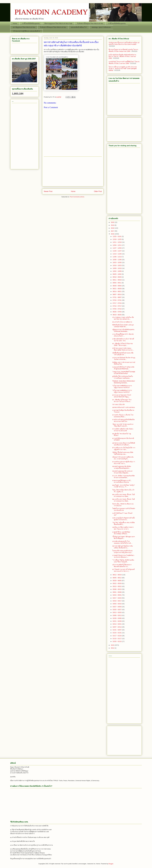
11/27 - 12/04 (117, 248)
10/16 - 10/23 (117, 265)
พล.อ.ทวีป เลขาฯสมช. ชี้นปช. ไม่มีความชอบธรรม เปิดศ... (123, 495)
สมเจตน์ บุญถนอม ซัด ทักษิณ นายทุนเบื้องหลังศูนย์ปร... (122, 467)
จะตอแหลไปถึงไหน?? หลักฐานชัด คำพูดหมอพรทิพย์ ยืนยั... (123, 368)
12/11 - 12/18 (117, 242)
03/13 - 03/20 (117, 612)
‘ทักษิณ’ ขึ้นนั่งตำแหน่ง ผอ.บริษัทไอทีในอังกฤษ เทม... (123, 453)
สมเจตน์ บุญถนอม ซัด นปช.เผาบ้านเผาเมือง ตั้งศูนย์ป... (122, 472)
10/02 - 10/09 (117, 271)
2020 (113, 222)
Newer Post (48, 191)
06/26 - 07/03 (117, 312)
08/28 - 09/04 (117, 286)
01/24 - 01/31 (117, 633)
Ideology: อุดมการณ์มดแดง (101, 27)
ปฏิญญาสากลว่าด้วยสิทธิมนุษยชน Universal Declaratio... (123, 330)
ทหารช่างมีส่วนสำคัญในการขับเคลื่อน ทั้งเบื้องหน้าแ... (123, 547)
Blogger (111, 864)
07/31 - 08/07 (117, 297)
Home (15, 23)
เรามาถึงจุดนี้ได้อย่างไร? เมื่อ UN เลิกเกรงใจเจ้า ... (123, 335)
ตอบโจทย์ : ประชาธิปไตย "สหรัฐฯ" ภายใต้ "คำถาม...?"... (124, 486)
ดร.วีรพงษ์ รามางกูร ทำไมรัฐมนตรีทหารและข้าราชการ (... (123, 570)
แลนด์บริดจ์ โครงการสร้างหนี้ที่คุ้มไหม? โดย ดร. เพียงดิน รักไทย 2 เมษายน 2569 (124, 62)
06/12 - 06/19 (117, 575)
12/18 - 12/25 (117, 239)
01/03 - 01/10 (117, 641)
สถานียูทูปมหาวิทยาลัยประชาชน (24, 27)
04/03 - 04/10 (117, 604)
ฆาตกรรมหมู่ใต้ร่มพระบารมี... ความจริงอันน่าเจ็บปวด (122, 481)
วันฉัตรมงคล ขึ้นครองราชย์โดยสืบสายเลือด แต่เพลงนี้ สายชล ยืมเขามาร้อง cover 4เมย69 (124, 43)
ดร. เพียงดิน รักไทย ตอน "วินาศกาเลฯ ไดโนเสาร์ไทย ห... (122, 401)
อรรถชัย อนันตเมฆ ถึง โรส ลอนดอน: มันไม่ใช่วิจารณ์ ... (122, 542)
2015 (113, 645)
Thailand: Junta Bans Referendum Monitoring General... (124, 382)
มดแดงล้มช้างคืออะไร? (79, 27)
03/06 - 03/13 (117, 615)
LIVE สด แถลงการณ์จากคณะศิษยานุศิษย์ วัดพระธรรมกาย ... (123, 349)
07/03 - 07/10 (117, 309)
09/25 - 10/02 (117, 274)
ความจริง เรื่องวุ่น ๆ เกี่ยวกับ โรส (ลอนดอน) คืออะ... (123, 416)
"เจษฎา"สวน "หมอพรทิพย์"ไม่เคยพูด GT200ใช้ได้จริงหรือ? (124, 373)
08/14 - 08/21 (117, 291)
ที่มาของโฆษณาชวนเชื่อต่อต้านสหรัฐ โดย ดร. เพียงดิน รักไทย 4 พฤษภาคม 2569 (124, 50)
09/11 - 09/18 (117, 280)
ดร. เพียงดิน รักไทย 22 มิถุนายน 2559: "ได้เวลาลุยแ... (123, 344)
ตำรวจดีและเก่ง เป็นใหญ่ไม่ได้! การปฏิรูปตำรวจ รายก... (124, 449)
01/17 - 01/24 (117, 636)
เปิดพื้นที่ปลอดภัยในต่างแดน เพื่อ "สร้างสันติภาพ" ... (123, 354)
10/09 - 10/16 (117, 268)
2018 (113, 228)
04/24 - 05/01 (117, 595)
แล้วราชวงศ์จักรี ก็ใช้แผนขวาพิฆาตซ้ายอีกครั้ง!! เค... (122, 566)
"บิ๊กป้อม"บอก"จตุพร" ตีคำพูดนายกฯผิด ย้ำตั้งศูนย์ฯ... (124, 538)
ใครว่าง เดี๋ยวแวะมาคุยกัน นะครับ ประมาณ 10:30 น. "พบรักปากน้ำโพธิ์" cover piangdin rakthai (123, 69)
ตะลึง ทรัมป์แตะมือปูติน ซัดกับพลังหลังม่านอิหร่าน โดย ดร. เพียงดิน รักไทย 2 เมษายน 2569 (122, 56)
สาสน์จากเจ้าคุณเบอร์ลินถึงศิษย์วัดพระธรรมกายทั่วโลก (123, 420)
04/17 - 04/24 (117, 598)
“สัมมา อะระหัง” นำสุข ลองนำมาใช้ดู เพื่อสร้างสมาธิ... (123, 425)
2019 (113, 225)
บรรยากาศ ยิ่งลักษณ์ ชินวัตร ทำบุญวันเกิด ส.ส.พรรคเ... (124, 359)
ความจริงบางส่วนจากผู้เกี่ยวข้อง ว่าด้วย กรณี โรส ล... (124, 463)
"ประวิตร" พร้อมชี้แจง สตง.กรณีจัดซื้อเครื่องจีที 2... (123, 523)
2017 (113, 231)
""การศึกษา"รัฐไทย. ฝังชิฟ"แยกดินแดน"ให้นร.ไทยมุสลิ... (123, 561)
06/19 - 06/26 (117, 315)
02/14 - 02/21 (117, 624)
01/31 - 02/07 (117, 630)
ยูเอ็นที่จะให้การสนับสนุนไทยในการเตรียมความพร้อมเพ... (123, 377)
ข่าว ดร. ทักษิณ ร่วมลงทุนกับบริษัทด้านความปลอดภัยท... (123, 477)
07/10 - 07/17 (117, 306)
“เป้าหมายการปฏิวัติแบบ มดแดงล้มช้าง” (27, 31)
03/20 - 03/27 (117, 610)
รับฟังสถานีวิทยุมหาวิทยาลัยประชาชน (90, 23)
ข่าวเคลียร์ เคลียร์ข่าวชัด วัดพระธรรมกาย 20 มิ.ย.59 (123, 430)
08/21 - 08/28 (117, 289)
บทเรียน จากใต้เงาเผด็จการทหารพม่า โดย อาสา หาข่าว (123, 528)
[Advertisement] (73, 171)
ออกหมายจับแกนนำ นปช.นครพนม (124, 407)
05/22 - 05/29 (117, 583)
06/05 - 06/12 (117, 578)
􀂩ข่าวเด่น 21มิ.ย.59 (118, 404)
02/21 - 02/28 (117, 621)
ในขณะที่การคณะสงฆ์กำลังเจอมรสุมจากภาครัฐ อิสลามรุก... (122, 552)
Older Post (98, 191)
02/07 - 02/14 (117, 627)
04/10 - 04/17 (117, 601)
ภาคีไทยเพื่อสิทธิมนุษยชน (31, 23)
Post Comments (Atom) (77, 197)
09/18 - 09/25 (117, 277)
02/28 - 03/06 (117, 618)
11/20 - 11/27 (117, 251)
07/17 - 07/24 (117, 303)
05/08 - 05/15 (117, 589)
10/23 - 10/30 (117, 262)
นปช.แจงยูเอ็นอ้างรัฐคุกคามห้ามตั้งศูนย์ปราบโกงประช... (124, 519)
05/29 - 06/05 (117, 581)
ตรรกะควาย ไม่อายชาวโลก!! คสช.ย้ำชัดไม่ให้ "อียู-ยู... (122, 396)
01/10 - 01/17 (117, 639)
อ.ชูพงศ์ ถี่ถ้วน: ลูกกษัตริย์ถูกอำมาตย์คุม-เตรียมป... (121, 533)
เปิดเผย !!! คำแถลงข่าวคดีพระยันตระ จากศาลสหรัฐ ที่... (123, 458)
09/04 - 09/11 (117, 283)
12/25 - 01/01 (117, 236)
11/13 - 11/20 (117, 254)
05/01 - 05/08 (117, 592)
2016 (113, 234)
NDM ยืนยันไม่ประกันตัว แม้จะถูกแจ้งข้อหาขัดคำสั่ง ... (123, 326)
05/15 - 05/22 (117, 586)
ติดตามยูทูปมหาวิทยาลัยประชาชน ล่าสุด (58, 23)
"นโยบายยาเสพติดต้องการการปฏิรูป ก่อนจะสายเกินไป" (122, 387)
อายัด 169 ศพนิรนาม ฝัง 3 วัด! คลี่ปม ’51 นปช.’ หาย (123, 340)
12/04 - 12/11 (117, 245)
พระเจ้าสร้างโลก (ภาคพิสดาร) (122, 322)
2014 (113, 648)
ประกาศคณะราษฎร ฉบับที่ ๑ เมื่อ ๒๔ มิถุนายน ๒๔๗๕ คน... (123, 318)
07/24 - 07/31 (117, 300)
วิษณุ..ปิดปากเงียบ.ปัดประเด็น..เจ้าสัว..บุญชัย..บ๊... (123, 491)
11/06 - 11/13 (117, 257)
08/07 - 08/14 (117, 294)
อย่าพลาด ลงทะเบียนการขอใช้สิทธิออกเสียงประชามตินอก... (124, 444)
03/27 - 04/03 (117, 607)
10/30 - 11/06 (117, 260)
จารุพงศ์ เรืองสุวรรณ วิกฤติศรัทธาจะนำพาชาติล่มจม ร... (123, 556)
